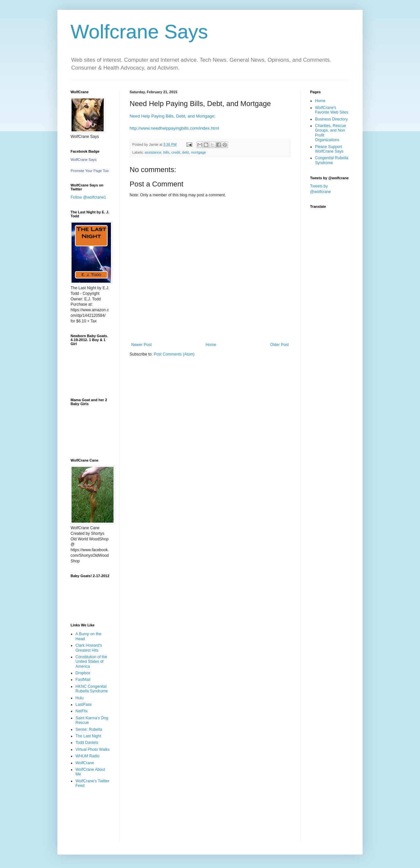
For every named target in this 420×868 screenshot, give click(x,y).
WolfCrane (85, 763)
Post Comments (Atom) (174, 354)
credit (176, 152)
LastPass (84, 705)
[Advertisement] (91, 820)
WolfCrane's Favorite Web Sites (332, 110)
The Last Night (88, 736)
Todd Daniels (87, 743)
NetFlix (82, 711)
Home (211, 345)
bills (167, 152)
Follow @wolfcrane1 (88, 197)
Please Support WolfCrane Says (329, 149)
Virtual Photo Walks (93, 749)
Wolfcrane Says (139, 32)
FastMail (83, 680)
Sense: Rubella (89, 729)
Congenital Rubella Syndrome (332, 160)
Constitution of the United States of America (91, 662)
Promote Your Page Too (90, 171)
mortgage (199, 152)
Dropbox (83, 673)
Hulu (80, 698)
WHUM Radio (87, 756)
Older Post (279, 345)
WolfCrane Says (84, 160)
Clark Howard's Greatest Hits (89, 648)
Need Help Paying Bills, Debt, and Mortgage (172, 116)
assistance (153, 152)
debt (186, 152)
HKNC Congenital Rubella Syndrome (92, 689)
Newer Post (141, 345)
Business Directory (331, 119)
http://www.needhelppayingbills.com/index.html (174, 128)
